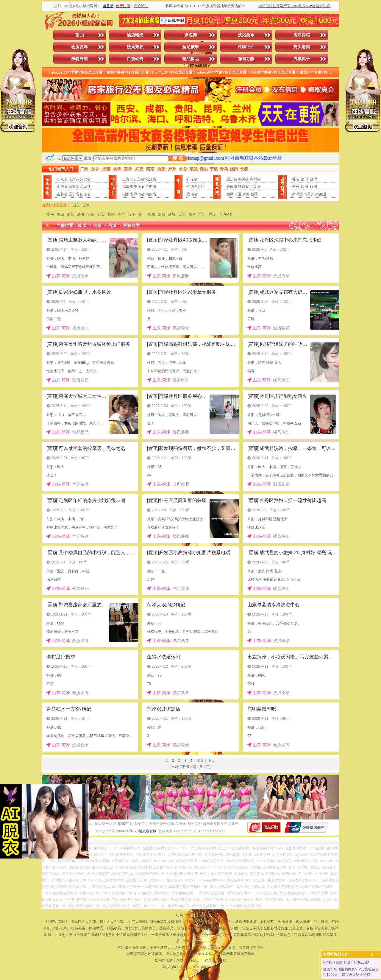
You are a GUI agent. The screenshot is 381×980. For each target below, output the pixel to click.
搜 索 (178, 158)
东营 (192, 214)
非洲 (313, 187)
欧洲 (305, 187)
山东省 (85, 194)
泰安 (101, 214)
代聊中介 (246, 47)
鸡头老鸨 (302, 47)
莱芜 (111, 214)
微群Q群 (246, 59)
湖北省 (139, 194)
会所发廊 (79, 47)
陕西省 (243, 187)
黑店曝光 (135, 35)
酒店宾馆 (302, 35)
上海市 (128, 179)
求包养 (190, 35)
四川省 (243, 179)
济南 (50, 214)
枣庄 (212, 214)
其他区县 (226, 214)
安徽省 (139, 187)
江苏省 (139, 179)
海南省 (192, 194)
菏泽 (131, 214)
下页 (211, 761)
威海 (81, 214)
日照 (182, 214)
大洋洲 (297, 194)
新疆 (254, 194)
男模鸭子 (302, 59)
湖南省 (128, 194)
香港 (296, 179)
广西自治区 (196, 187)
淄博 (162, 214)
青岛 (91, 214)
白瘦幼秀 (135, 59)
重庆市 (232, 179)
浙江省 (151, 179)
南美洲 (321, 194)
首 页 (80, 35)
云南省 (232, 187)
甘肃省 (255, 187)
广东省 (192, 179)
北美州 (309, 194)
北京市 (62, 179)
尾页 (200, 761)
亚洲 (296, 187)
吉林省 (62, 194)
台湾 (313, 179)
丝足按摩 (190, 47)
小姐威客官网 (146, 831)
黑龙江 (85, 187)
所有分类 (131, 226)
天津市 (74, 179)
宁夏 (238, 194)
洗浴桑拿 (246, 35)
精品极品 (190, 59)
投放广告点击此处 (190, 915)
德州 (152, 214)
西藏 (230, 194)
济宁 (121, 214)
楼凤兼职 (135, 47)
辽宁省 (74, 194)
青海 (246, 194)
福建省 (128, 187)
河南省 (151, 194)
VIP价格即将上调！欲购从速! (346, 963)
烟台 (71, 214)
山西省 (62, 187)
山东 (76, 205)
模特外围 (79, 59)
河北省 (85, 179)
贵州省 (255, 179)
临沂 (141, 214)
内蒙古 (74, 187)
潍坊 (172, 214)
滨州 (202, 214)
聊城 (60, 214)
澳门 (305, 179)
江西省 (151, 187)
